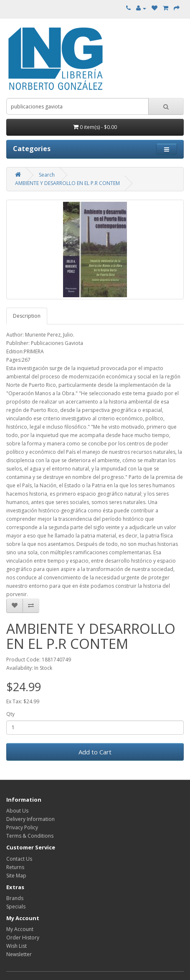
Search (47, 175)
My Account (20, 929)
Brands (15, 898)
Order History (23, 938)
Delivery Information (30, 819)
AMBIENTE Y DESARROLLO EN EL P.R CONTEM (67, 183)
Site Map (16, 876)
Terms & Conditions (30, 836)
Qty (10, 714)
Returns (15, 867)
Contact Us (19, 859)
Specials (16, 907)
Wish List (16, 946)
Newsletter (19, 954)
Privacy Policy (22, 827)
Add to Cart (95, 752)
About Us (17, 811)
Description (27, 316)
